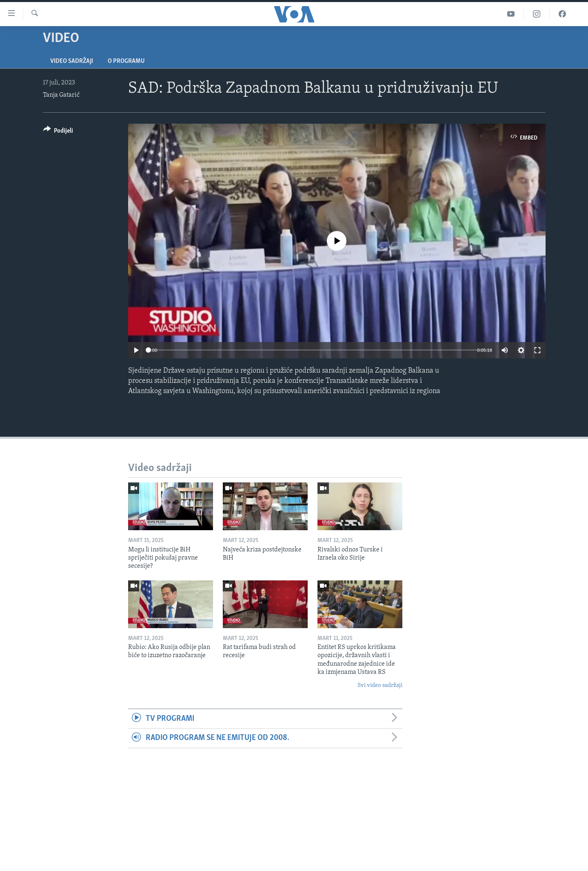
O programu (126, 61)
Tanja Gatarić (61, 95)
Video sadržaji (72, 61)
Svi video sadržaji (380, 685)
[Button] (58, 132)
